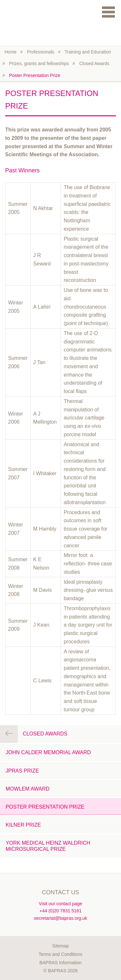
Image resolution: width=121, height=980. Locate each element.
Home (10, 52)
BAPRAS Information (60, 963)
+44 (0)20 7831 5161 (60, 911)
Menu (108, 12)
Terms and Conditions (60, 954)
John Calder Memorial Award (48, 752)
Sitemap (60, 946)
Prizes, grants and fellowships (39, 63)
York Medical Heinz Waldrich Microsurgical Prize (48, 846)
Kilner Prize (23, 825)
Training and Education (88, 52)
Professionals (41, 52)
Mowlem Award (28, 789)
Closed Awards (94, 63)
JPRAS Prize (22, 771)
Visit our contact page (60, 904)
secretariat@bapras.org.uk (60, 918)
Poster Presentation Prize (35, 75)
